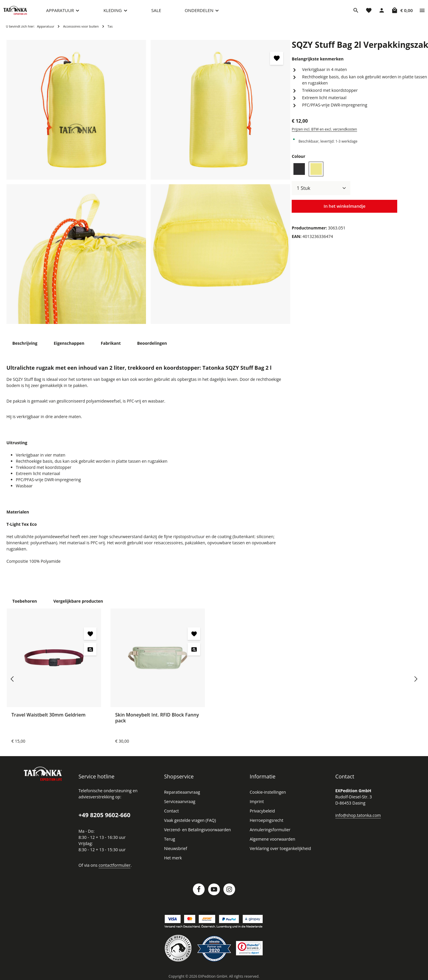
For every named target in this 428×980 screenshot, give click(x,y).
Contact (171, 811)
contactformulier (113, 865)
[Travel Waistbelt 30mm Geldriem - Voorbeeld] (90, 649)
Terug (169, 839)
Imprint (256, 801)
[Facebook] (199, 889)
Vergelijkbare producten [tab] (75, 601)
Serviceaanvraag (180, 801)
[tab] (25, 349)
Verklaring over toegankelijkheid (279, 848)
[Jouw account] (382, 13)
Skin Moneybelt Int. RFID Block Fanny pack (157, 717)
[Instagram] (229, 889)
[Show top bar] (422, 13)
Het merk (173, 858)
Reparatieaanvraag (182, 792)
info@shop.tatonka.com (357, 815)
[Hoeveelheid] (321, 194)
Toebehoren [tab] (24, 601)
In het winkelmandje (344, 212)
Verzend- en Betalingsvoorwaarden (196, 829)
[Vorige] (13, 679)
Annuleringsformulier (269, 829)
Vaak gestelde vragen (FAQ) (190, 820)
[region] (148, 188)
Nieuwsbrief (175, 848)
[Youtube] (214, 889)
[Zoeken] (356, 13)
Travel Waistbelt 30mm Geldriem (47, 714)
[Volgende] (415, 679)
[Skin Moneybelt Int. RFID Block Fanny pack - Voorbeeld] (194, 649)
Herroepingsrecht (265, 820)
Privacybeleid (262, 811)
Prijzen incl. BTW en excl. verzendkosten (323, 135)
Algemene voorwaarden (271, 839)
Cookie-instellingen (267, 792)
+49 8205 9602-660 (104, 815)
